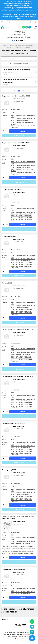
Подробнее (14, 127)
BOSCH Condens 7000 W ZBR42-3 (21, 121)
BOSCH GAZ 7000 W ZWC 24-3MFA (22, 220)
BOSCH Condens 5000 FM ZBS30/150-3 (14, 79)
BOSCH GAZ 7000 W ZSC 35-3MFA (21, 218)
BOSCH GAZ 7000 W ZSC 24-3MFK (21, 216)
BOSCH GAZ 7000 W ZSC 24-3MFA (21, 214)
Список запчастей (8, 73)
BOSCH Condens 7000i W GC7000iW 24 (23, 126)
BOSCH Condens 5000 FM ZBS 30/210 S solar (16, 69)
